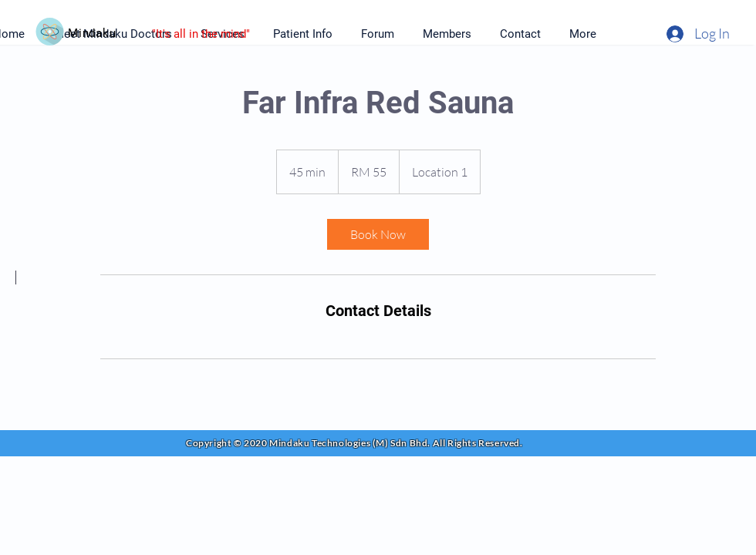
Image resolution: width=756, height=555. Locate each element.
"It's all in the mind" (201, 34)
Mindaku (92, 33)
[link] (378, 234)
